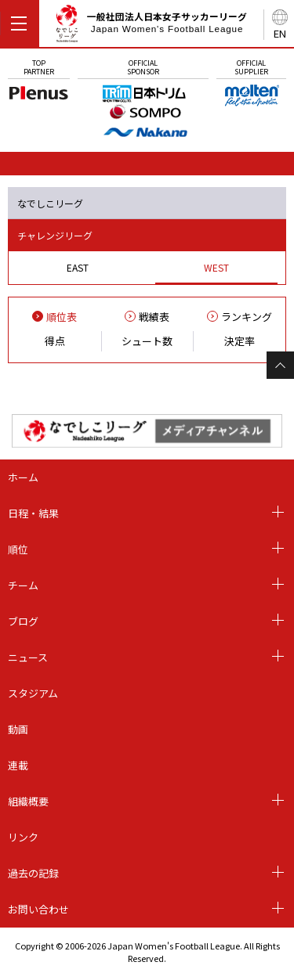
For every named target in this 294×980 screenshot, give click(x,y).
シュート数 (147, 341)
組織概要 (28, 801)
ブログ (23, 621)
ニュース (28, 657)
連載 (18, 765)
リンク (23, 837)
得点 (55, 341)
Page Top (280, 365)
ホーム (23, 477)
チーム (23, 585)
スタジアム (33, 693)
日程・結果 (33, 513)
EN (280, 33)
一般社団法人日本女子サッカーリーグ (151, 26)
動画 (18, 729)
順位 (18, 549)
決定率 (240, 341)
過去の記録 (33, 873)
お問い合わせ (38, 909)
